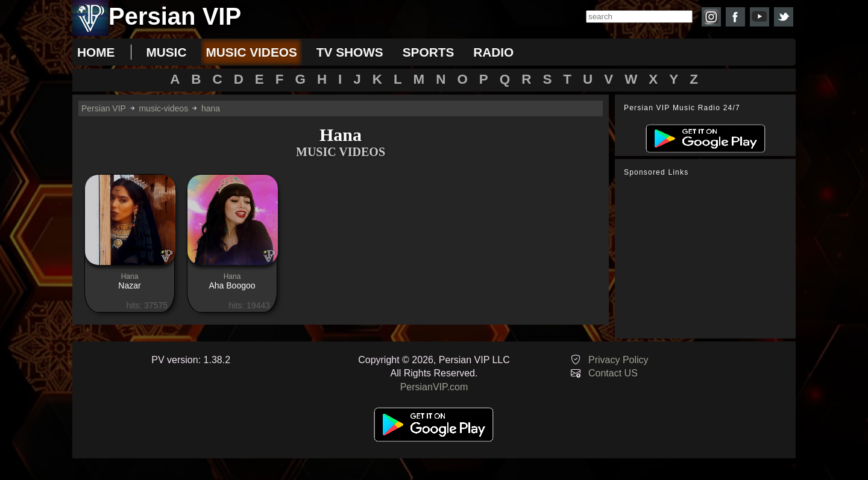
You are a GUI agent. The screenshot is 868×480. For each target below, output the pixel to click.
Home (96, 52)
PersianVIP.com (434, 387)
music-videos (163, 108)
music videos (251, 52)
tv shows (350, 52)
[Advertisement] (708, 258)
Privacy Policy (618, 360)
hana (211, 108)
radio (493, 52)
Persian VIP (104, 108)
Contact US (613, 373)
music (166, 52)
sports (429, 52)
